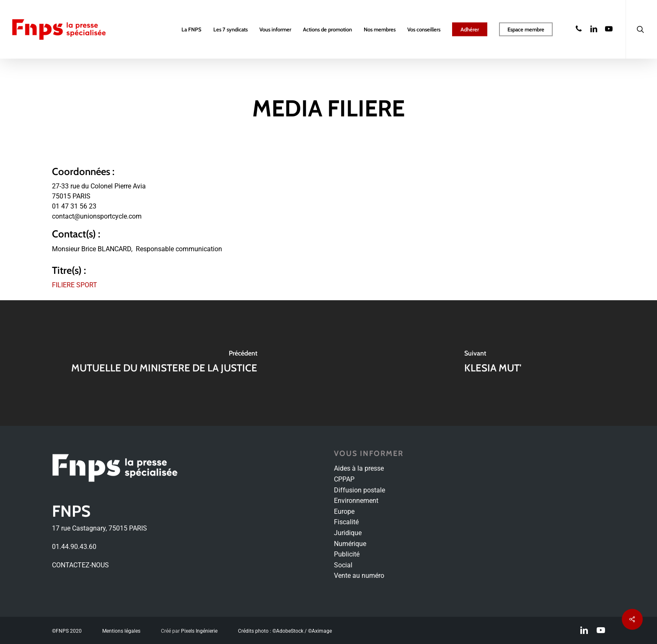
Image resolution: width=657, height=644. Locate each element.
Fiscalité (346, 522)
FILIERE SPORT (75, 285)
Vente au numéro (359, 576)
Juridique (348, 533)
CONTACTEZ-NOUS (80, 565)
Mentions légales (121, 631)
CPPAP (344, 479)
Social (343, 565)
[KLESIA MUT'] (493, 363)
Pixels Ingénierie (199, 631)
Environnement (356, 501)
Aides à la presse (359, 468)
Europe (344, 511)
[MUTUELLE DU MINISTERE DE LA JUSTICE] (164, 363)
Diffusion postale (360, 490)
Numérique (350, 544)
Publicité (347, 554)
